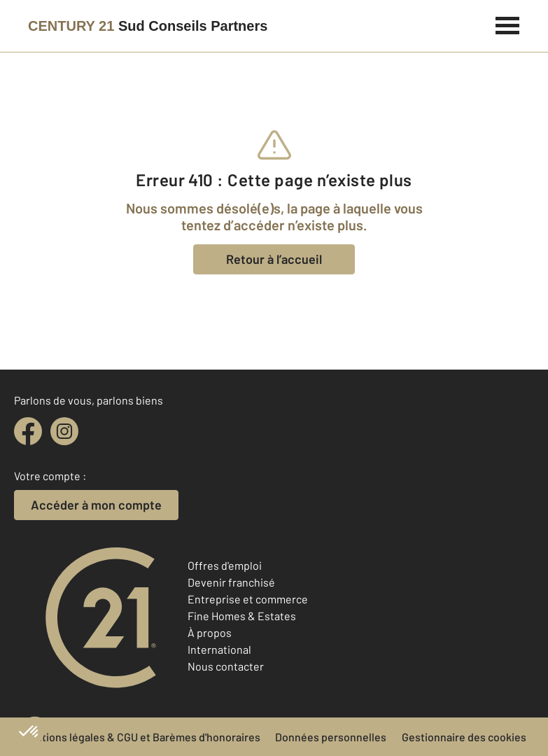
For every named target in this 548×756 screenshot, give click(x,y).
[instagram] (64, 431)
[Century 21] (148, 26)
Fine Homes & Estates (242, 616)
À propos (210, 632)
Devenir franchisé (231, 582)
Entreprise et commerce (248, 599)
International (219, 649)
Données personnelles (331, 737)
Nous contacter (226, 666)
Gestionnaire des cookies (464, 737)
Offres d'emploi (225, 565)
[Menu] (508, 24)
